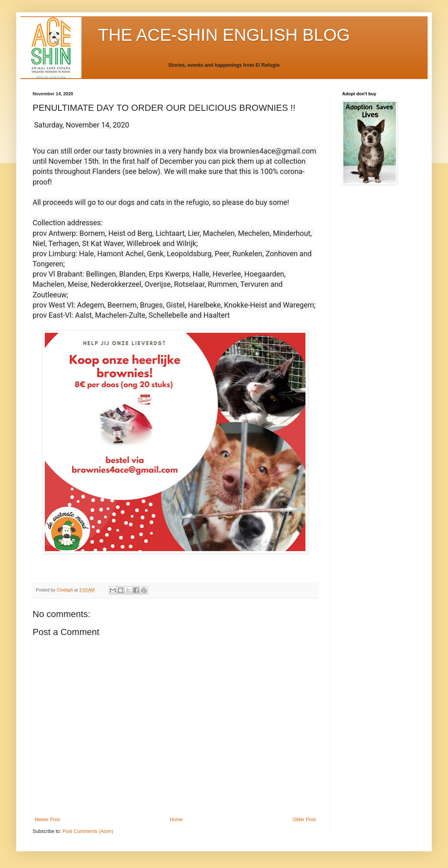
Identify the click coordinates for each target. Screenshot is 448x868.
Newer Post (47, 820)
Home (176, 820)
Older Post (304, 820)
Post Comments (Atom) (88, 831)
